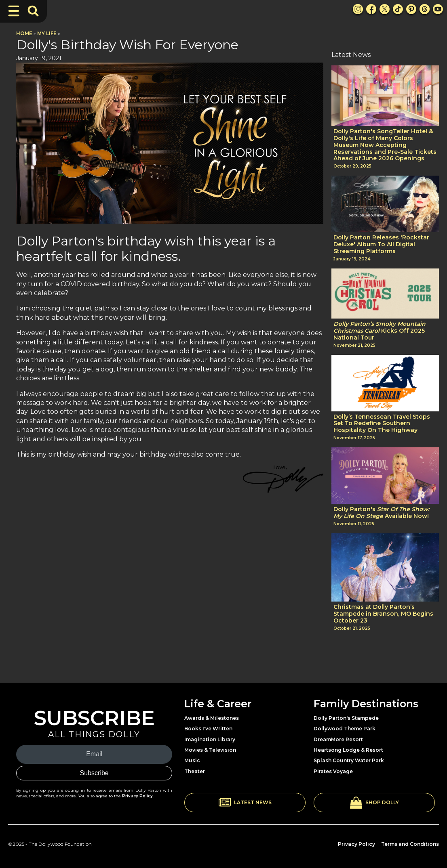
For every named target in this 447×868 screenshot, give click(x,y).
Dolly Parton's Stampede (346, 718)
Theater (195, 771)
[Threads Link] (425, 9)
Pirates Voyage (333, 771)
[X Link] (385, 9)
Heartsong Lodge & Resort (348, 750)
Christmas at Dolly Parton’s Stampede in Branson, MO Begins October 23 (383, 614)
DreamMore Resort (338, 739)
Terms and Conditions (410, 844)
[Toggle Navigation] (14, 11)
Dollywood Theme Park (345, 729)
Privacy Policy (137, 796)
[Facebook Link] (371, 9)
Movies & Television (210, 750)
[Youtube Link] (438, 9)
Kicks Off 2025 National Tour (380, 331)
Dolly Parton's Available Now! (381, 513)
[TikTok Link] (398, 9)
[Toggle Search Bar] (33, 11)
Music (192, 760)
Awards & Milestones (212, 718)
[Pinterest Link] (411, 9)
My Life (47, 33)
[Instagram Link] (358, 9)
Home (24, 33)
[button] (245, 803)
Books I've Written (208, 729)
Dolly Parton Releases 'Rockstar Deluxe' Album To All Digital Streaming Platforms (381, 244)
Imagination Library (210, 739)
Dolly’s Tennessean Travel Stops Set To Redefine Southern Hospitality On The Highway (382, 424)
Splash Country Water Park (349, 760)
